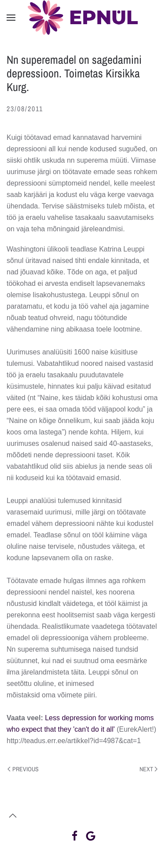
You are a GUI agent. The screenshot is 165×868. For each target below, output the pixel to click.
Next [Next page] (149, 769)
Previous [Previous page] (23, 769)
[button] (11, 18)
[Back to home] (83, 18)
